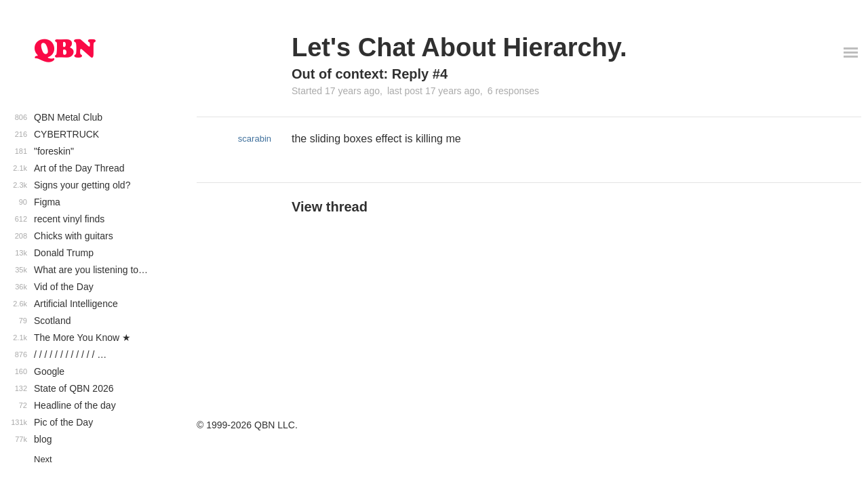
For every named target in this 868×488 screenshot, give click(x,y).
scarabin (255, 139)
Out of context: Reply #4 (370, 74)
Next (43, 459)
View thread (330, 207)
